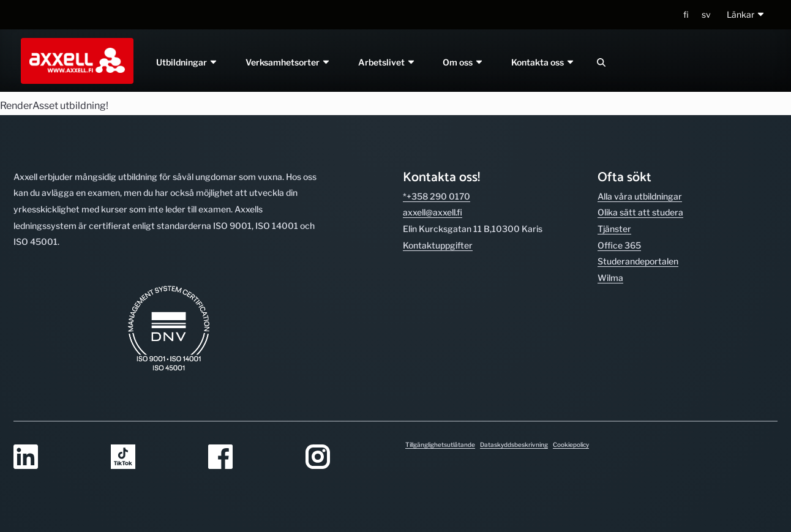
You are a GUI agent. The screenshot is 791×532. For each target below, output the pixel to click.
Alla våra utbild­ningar (640, 196)
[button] (746, 15)
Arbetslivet (387, 62)
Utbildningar (187, 62)
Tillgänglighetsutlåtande (440, 444)
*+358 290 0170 (437, 196)
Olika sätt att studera (640, 212)
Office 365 (619, 245)
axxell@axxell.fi (433, 212)
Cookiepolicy (571, 444)
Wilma (610, 278)
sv (706, 14)
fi (686, 14)
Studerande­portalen (638, 261)
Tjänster (614, 229)
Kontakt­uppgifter (438, 245)
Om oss (464, 62)
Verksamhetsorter (288, 62)
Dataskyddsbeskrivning (514, 444)
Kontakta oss (544, 62)
